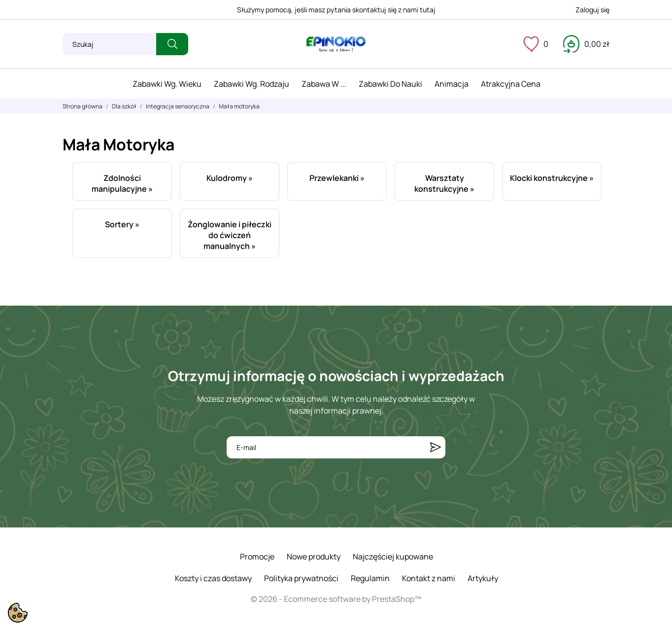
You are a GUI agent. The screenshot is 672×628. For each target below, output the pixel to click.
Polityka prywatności (301, 578)
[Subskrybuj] (436, 447)
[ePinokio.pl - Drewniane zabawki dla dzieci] (336, 44)
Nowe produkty (314, 557)
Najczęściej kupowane (393, 557)
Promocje (257, 557)
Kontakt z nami (429, 578)
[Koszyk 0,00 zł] (586, 44)
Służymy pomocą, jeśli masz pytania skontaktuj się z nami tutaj (336, 10)
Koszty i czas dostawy (213, 578)
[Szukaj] (109, 44)
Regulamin (370, 578)
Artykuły (483, 578)
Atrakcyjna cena (511, 84)
